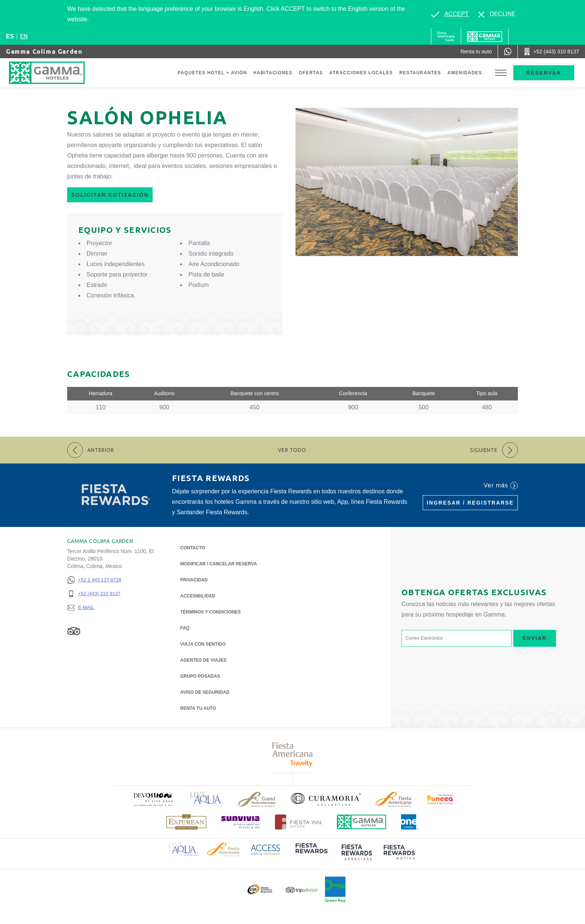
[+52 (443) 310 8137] (94, 594)
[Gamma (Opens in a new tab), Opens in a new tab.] (446, 37)
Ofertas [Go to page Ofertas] (311, 73)
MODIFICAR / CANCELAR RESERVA (219, 564)
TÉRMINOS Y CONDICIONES (210, 612)
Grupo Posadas (200, 676)
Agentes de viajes (203, 660)
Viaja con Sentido (203, 644)
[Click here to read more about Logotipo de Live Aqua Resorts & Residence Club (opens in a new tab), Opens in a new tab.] (183, 849)
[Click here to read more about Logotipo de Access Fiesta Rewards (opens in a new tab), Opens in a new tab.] (266, 849)
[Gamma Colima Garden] (62, 73)
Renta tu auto (198, 708)
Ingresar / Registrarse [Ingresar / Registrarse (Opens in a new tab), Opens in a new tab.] (470, 503)
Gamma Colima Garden (44, 51)
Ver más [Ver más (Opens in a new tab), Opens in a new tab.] (501, 486)
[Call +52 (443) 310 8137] (551, 51)
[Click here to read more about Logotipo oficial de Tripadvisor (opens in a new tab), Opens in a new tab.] (302, 890)
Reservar (544, 73)
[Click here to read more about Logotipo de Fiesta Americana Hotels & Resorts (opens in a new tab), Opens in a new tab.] (394, 799)
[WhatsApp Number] (508, 51)
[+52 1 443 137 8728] (94, 580)
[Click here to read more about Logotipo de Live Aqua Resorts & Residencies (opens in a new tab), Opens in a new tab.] (207, 799)
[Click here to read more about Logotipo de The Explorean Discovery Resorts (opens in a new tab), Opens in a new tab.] (186, 822)
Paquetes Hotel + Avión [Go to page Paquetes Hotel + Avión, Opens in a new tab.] (212, 73)
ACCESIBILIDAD (198, 596)
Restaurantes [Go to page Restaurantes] (420, 73)
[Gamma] (485, 37)
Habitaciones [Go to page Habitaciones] (273, 73)
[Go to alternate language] (450, 14)
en (24, 36)
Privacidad (194, 579)
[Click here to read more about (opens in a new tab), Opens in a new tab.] (153, 799)
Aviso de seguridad (205, 692)
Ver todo (292, 450)
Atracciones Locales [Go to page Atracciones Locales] (361, 73)
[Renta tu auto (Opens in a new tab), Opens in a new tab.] (476, 51)
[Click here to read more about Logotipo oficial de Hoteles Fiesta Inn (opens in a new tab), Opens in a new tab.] (299, 822)
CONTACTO (193, 548)
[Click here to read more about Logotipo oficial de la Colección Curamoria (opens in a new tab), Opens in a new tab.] (326, 799)
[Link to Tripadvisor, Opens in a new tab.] (74, 631)
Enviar (535, 638)
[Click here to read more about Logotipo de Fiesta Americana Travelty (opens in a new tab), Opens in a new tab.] (293, 754)
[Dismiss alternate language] (497, 14)
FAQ (185, 628)
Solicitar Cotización (110, 195)
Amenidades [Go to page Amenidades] (465, 73)
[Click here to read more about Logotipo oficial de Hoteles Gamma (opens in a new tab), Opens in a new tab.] (362, 822)
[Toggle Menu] (501, 73)
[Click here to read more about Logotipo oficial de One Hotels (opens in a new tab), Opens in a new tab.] (410, 822)
